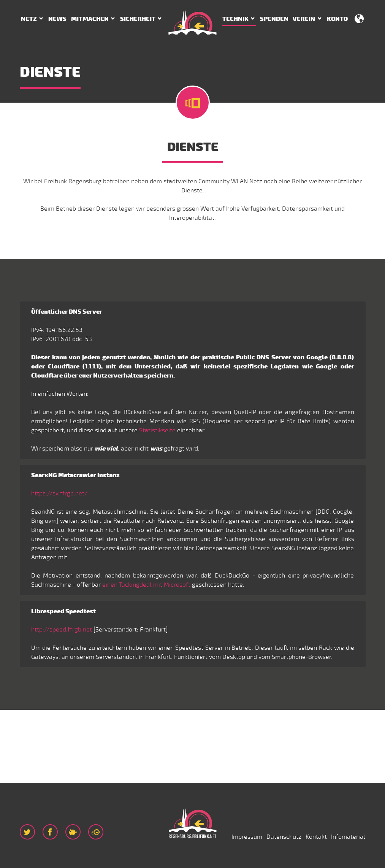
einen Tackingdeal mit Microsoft (146, 585)
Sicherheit (138, 19)
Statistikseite (157, 430)
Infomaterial (348, 837)
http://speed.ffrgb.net (62, 630)
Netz (29, 19)
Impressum (247, 837)
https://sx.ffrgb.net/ (59, 494)
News (57, 19)
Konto (337, 19)
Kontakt (316, 837)
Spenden (274, 19)
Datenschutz (284, 837)
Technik (235, 19)
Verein (304, 19)
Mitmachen (90, 19)
